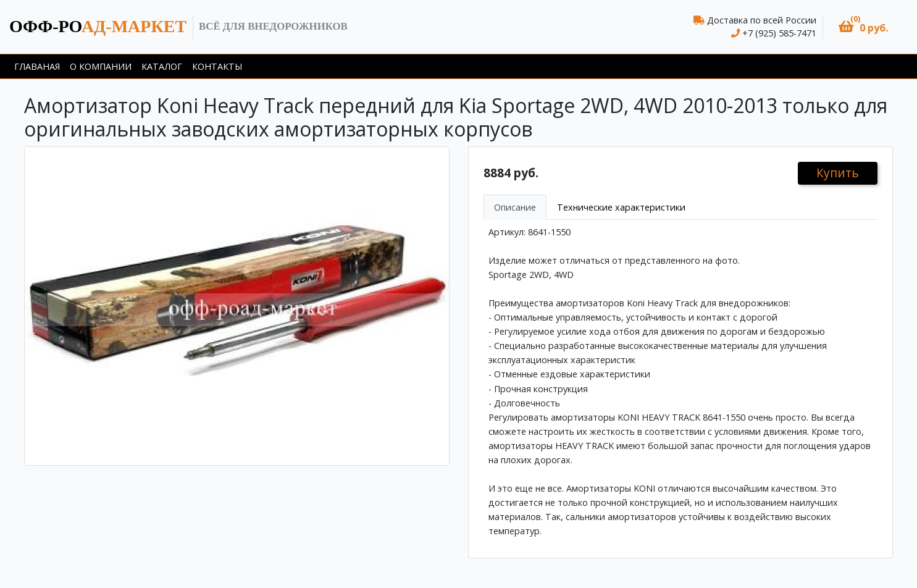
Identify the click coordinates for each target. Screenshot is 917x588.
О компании (101, 66)
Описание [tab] (515, 207)
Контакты (217, 66)
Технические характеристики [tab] (621, 207)
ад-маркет (98, 26)
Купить (838, 173)
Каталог (162, 66)
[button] (863, 27)
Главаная (37, 66)
